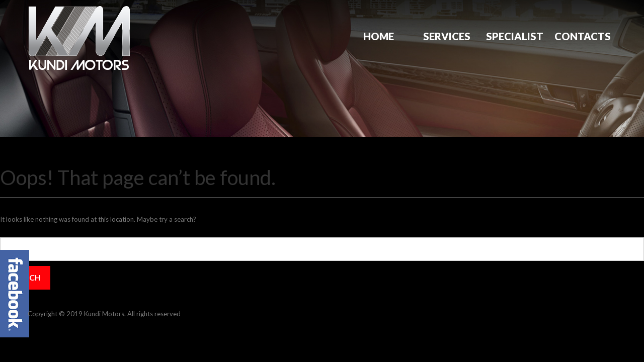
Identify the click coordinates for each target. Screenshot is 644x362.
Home (379, 36)
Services (447, 36)
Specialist (515, 36)
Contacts (583, 36)
